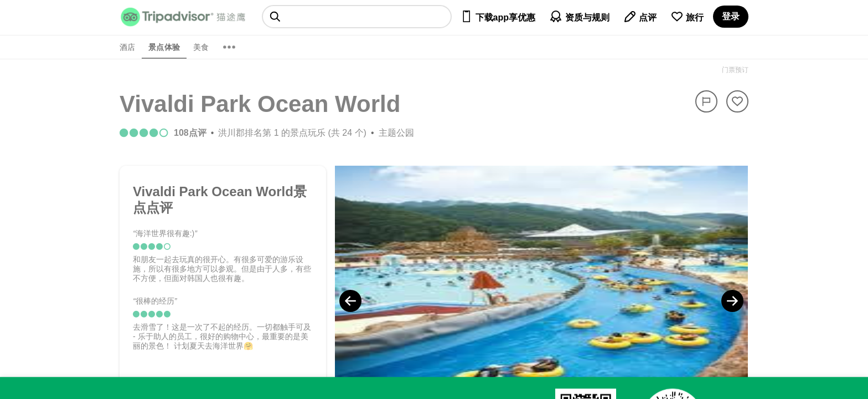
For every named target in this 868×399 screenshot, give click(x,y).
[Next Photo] (732, 301)
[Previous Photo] (350, 301)
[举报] (706, 101)
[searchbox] (357, 17)
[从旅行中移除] (737, 101)
